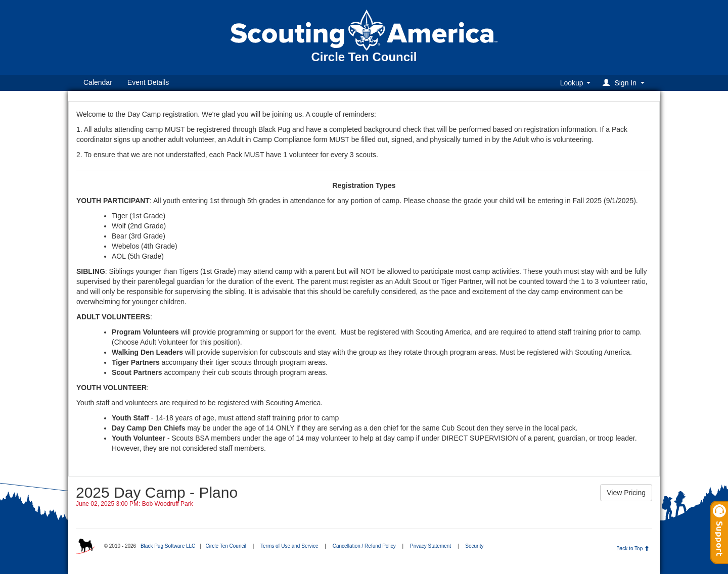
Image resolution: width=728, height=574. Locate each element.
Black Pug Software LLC (168, 546)
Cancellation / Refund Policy (364, 546)
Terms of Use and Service (289, 546)
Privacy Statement (430, 546)
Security (474, 546)
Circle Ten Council (225, 546)
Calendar (98, 82)
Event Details (148, 82)
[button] (625, 83)
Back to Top (633, 548)
